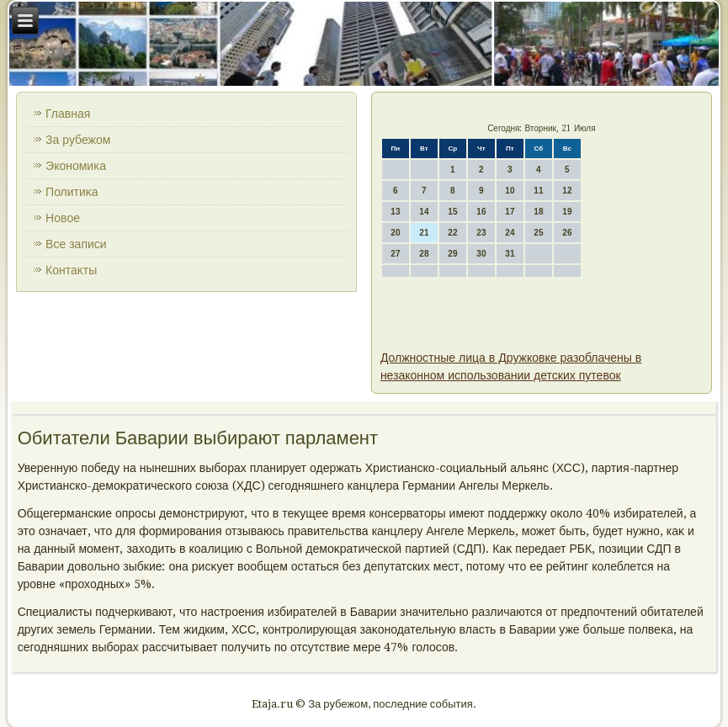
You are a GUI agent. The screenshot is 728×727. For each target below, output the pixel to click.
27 (395, 254)
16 (481, 212)
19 (567, 212)
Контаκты (71, 270)
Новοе (63, 218)
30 (481, 254)
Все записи (76, 244)
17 (510, 212)
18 (538, 212)
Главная (68, 114)
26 (567, 233)
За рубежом (78, 140)
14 (424, 212)
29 (452, 254)
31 (510, 254)
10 (510, 191)
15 (452, 212)
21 (424, 233)
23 (481, 233)
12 (567, 191)
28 (424, 254)
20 (395, 233)
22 (452, 233)
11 (538, 191)
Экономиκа (76, 166)
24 (510, 233)
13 (395, 212)
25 (538, 233)
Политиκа (72, 192)
